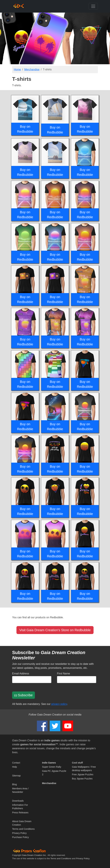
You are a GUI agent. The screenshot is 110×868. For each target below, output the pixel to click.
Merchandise (32, 69)
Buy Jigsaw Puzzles (82, 779)
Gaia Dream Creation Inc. (34, 855)
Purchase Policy (20, 837)
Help (15, 767)
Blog (14, 784)
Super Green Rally (52, 767)
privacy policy (59, 704)
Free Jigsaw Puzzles (83, 774)
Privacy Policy (19, 833)
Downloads (18, 801)
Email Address (21, 674)
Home (17, 69)
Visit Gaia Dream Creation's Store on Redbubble (55, 630)
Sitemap (16, 776)
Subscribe (24, 695)
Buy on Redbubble (25, 129)
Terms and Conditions (23, 829)
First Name (63, 674)
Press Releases (20, 813)
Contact (16, 763)
